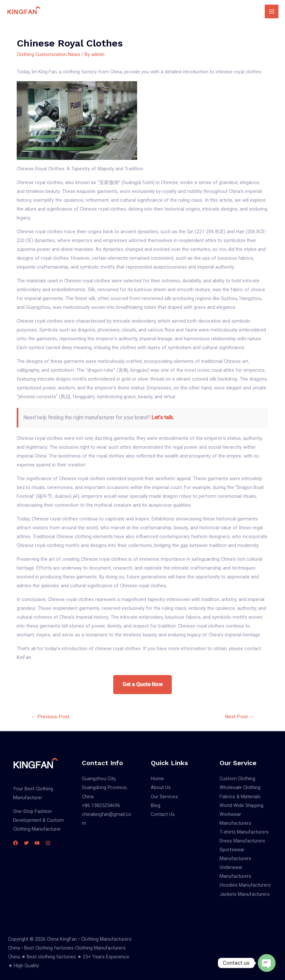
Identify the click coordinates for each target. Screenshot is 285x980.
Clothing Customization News (48, 54)
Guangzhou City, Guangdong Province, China (105, 787)
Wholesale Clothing (240, 787)
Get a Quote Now (142, 684)
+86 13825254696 (101, 805)
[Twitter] (26, 843)
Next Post (240, 717)
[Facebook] (16, 843)
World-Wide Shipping (241, 805)
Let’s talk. (163, 417)
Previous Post (50, 717)
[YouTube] (37, 843)
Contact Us (163, 814)
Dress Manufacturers (242, 841)
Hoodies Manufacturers (245, 885)
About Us (161, 787)
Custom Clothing (237, 779)
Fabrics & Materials (240, 797)
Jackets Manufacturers (245, 894)
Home (157, 779)
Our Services (164, 797)
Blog (156, 805)
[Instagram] (48, 843)
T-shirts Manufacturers (244, 832)
